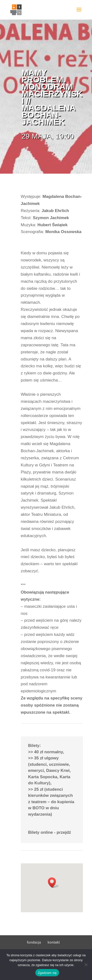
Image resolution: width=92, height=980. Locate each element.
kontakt (54, 942)
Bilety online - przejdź (50, 832)
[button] (53, 883)
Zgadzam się (47, 973)
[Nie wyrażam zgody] (86, 965)
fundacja (34, 942)
